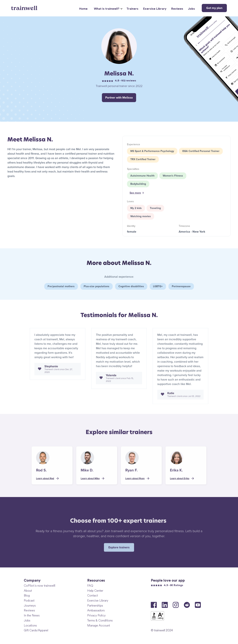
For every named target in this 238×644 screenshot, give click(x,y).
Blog (27, 595)
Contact (93, 595)
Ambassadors (96, 610)
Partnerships (95, 606)
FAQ (90, 586)
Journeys (30, 606)
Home (83, 9)
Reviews (177, 9)
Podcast (29, 601)
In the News (32, 615)
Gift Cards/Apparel (36, 630)
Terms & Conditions (100, 620)
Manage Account (99, 625)
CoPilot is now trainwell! (40, 586)
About (28, 591)
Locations (30, 625)
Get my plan (214, 8)
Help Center (95, 591)
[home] (25, 7)
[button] (108, 9)
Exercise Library (155, 9)
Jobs (191, 9)
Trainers (132, 9)
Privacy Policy (96, 615)
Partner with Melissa (119, 98)
